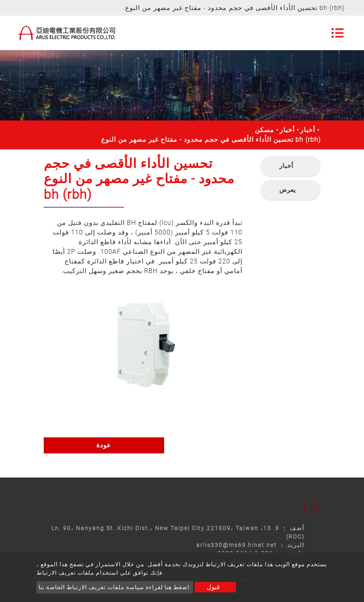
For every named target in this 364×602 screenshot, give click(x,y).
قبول (213, 587)
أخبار (287, 130)
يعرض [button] (288, 190)
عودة (104, 445)
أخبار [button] (286, 166)
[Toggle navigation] (338, 33)
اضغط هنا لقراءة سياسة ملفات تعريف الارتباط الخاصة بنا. (115, 587)
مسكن (264, 130)
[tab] (291, 166)
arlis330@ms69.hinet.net (237, 545)
